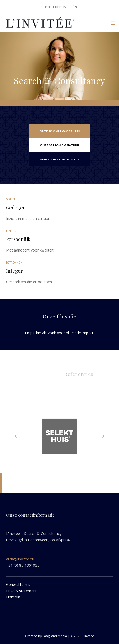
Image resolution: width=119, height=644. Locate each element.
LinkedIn (13, 597)
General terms (18, 584)
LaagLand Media (55, 636)
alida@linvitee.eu (20, 559)
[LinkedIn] (75, 7)
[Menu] (112, 23)
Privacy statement (21, 591)
